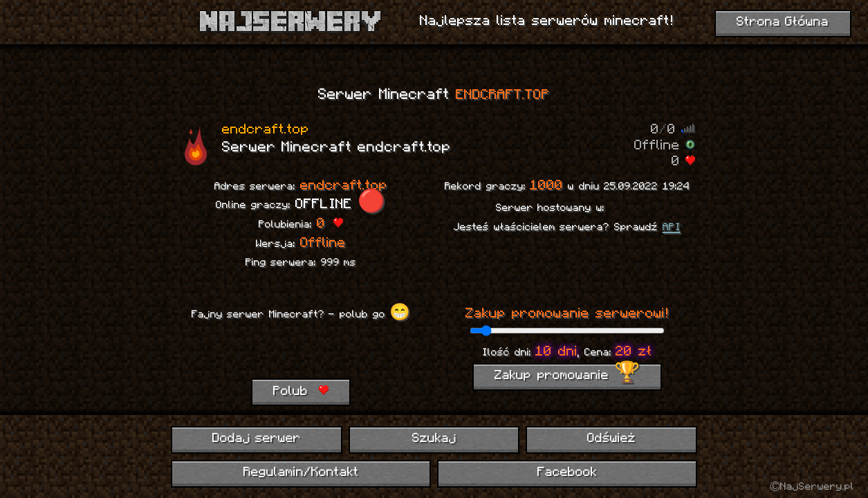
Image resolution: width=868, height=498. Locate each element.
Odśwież (611, 439)
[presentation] (301, 351)
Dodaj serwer (257, 439)
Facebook (567, 473)
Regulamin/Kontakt (301, 473)
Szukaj (434, 439)
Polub (301, 391)
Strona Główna (783, 22)
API (672, 228)
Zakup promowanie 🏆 (567, 376)
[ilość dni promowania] (567, 331)
